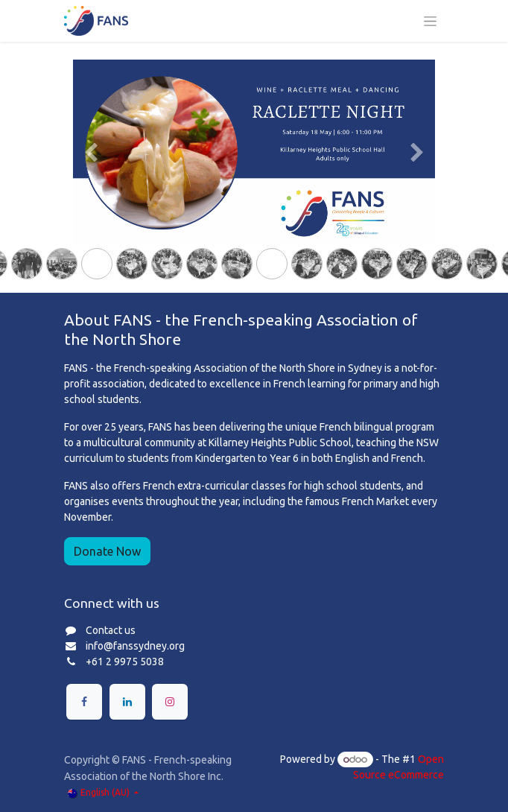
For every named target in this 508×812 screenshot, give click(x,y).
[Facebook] (84, 702)
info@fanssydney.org (135, 646)
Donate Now (107, 551)
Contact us (111, 630)
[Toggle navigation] (430, 21)
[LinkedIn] (127, 702)
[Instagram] (170, 702)
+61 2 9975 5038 (125, 662)
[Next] (417, 176)
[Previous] (91, 176)
